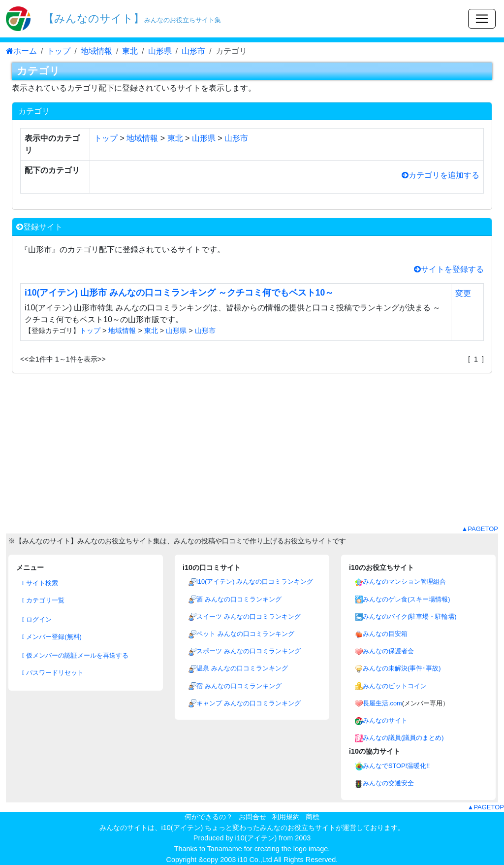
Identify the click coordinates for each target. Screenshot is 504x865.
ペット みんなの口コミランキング (245, 634)
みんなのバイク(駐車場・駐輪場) (410, 616)
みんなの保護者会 (388, 651)
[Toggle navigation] (482, 19)
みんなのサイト (385, 720)
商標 (313, 817)
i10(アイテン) (256, 838)
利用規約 (286, 817)
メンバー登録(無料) (52, 637)
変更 (463, 293)
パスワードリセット (53, 673)
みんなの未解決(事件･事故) (402, 668)
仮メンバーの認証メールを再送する (75, 655)
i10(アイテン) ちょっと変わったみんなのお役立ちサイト (249, 828)
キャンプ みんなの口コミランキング (249, 703)
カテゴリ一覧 (43, 600)
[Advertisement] (252, 455)
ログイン (37, 619)
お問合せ (252, 817)
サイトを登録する (449, 269)
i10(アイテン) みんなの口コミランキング (255, 582)
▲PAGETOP (480, 529)
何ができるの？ (209, 817)
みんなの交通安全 (388, 783)
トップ (59, 51)
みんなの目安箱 (385, 634)
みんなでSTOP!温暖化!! (396, 766)
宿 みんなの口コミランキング (239, 686)
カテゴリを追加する (441, 175)
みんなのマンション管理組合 (404, 582)
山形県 (160, 51)
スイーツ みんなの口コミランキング (249, 616)
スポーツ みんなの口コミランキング (249, 651)
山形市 (193, 51)
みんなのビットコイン (395, 686)
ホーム (21, 51)
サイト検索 (40, 583)
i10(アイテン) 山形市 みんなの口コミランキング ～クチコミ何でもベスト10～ (179, 293)
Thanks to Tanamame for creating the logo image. (252, 849)
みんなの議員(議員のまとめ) (403, 738)
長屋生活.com (382, 703)
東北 (130, 51)
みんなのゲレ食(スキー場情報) (407, 599)
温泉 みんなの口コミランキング (242, 668)
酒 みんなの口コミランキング (239, 599)
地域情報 (96, 51)
